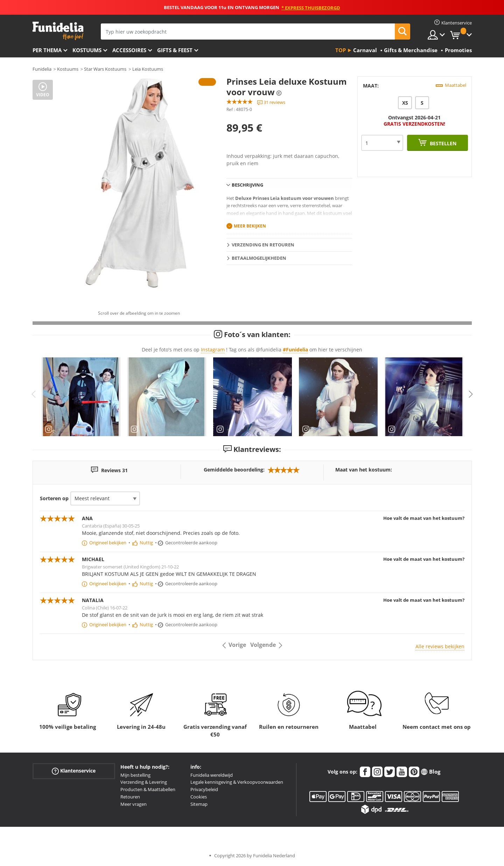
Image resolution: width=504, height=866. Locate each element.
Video (43, 95)
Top (341, 50)
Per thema (47, 50)
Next (471, 394)
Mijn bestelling (135, 775)
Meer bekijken (250, 226)
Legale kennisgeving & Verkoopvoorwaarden (237, 782)
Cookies (199, 797)
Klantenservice (74, 771)
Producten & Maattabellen (148, 789)
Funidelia (42, 69)
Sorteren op (54, 498)
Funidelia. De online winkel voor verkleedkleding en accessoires (58, 31)
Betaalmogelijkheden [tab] (259, 258)
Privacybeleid (204, 789)
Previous (34, 394)
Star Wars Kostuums (105, 69)
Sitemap (199, 804)
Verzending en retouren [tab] (263, 245)
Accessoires (129, 50)
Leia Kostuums (148, 69)
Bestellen (442, 143)
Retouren (130, 797)
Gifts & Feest (175, 50)
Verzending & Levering (144, 782)
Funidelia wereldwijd (212, 775)
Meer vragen (134, 804)
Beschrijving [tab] (247, 185)
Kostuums (87, 50)
